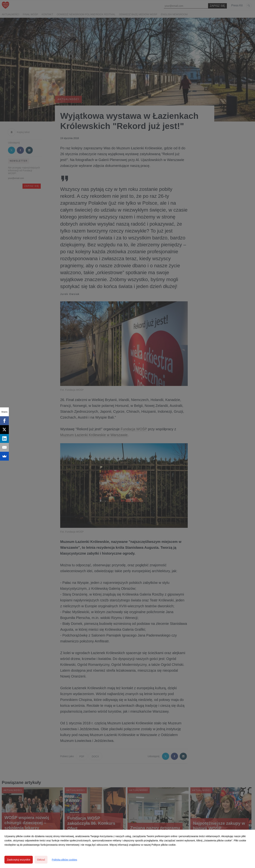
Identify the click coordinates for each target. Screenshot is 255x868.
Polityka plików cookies (64, 860)
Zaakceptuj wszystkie (19, 860)
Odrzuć (41, 860)
